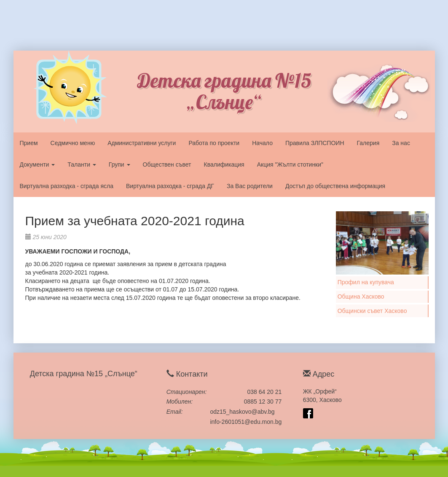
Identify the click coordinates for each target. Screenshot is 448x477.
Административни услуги (142, 143)
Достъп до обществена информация (335, 186)
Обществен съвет (167, 164)
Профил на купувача (366, 282)
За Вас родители (250, 186)
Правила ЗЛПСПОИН (315, 143)
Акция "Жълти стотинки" (290, 164)
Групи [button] (119, 164)
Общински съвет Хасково (372, 311)
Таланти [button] (82, 164)
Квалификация (224, 164)
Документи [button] (38, 164)
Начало (262, 143)
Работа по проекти (214, 143)
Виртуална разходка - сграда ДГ (170, 186)
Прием (29, 143)
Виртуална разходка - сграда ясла (67, 186)
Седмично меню (73, 143)
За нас (401, 143)
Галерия (368, 143)
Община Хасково (361, 296)
